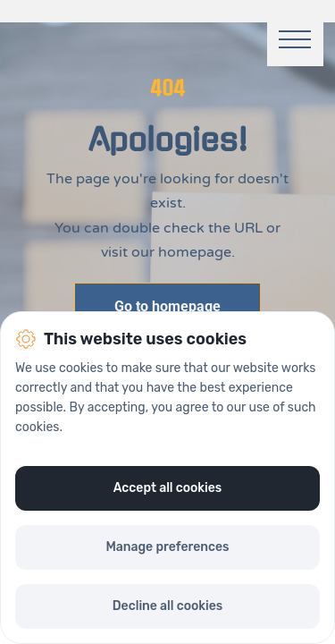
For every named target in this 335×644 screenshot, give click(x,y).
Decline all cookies (167, 606)
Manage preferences (167, 547)
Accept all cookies (168, 488)
